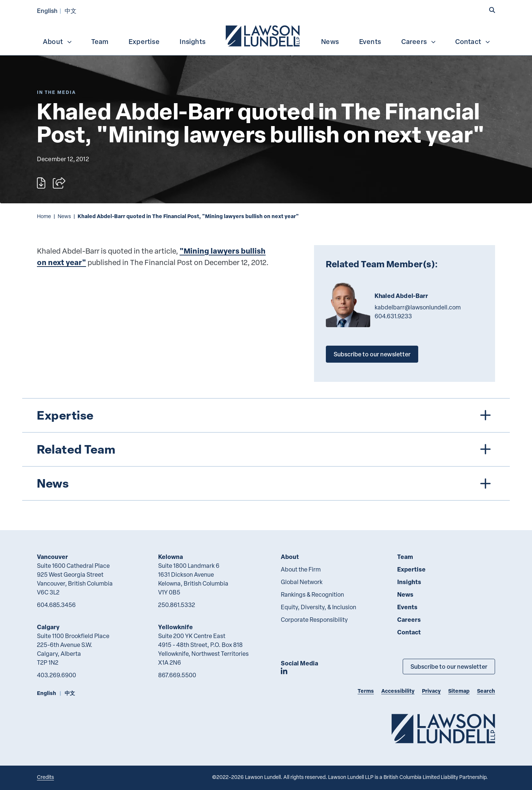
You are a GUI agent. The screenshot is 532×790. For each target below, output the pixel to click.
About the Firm (301, 569)
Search (486, 691)
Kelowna (170, 557)
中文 (71, 11)
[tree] (266, 450)
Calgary (48, 627)
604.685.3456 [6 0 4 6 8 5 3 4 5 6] (56, 605)
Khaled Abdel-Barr (401, 296)
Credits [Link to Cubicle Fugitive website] (45, 777)
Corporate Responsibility (314, 620)
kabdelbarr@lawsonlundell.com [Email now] (418, 307)
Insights (192, 41)
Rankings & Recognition (312, 594)
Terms (366, 691)
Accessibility (398, 691)
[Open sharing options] (59, 183)
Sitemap (459, 691)
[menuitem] (263, 35)
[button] (492, 10)
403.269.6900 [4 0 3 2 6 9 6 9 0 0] (57, 675)
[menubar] (266, 35)
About (58, 41)
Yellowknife (175, 627)
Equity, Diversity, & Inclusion (318, 607)
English (47, 11)
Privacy (431, 691)
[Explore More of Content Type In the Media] (57, 92)
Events (370, 41)
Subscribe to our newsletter (372, 354)
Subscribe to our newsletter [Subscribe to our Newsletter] (449, 666)
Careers (419, 41)
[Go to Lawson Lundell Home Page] (443, 728)
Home (44, 216)
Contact (473, 41)
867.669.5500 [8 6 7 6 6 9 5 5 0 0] (177, 675)
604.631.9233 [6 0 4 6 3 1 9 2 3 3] (393, 316)
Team (100, 41)
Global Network (302, 582)
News (330, 41)
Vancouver (52, 557)
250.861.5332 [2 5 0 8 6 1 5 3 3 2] (177, 605)
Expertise (144, 41)
